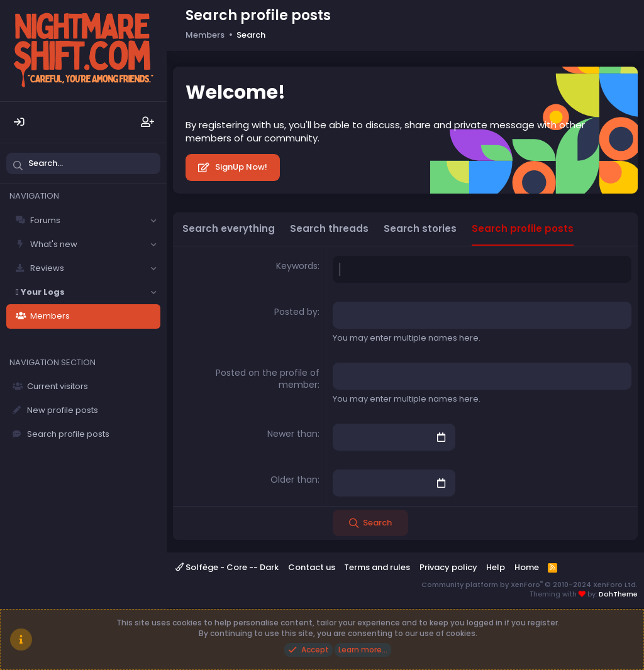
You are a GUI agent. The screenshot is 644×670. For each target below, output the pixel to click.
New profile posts (63, 410)
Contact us (312, 567)
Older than (294, 480)
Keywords (297, 266)
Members (50, 316)
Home (527, 567)
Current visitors (58, 386)
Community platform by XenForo (530, 584)
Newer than (292, 434)
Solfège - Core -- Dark (227, 567)
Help (496, 567)
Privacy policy (448, 567)
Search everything (229, 228)
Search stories (420, 228)
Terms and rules (377, 567)
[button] (153, 221)
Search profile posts (68, 434)
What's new (54, 244)
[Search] (83, 163)
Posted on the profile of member (268, 379)
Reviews (47, 268)
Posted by (296, 312)
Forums (45, 220)
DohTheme (618, 594)
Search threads (329, 228)
